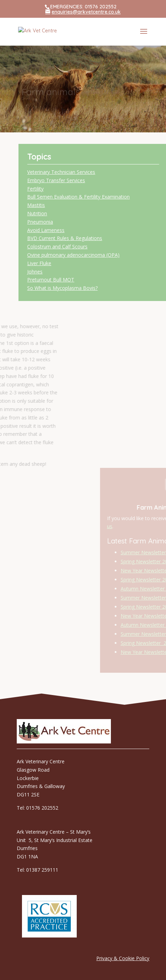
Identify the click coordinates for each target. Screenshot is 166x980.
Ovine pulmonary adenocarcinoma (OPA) (94, 255)
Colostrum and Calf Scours (78, 246)
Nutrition (58, 213)
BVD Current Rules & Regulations (86, 238)
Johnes (56, 272)
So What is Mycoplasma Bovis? (83, 288)
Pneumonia (61, 222)
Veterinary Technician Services (82, 172)
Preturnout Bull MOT (72, 280)
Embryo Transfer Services (77, 180)
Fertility (56, 189)
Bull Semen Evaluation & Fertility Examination (99, 197)
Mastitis (57, 205)
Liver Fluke (60, 263)
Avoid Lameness (67, 230)
